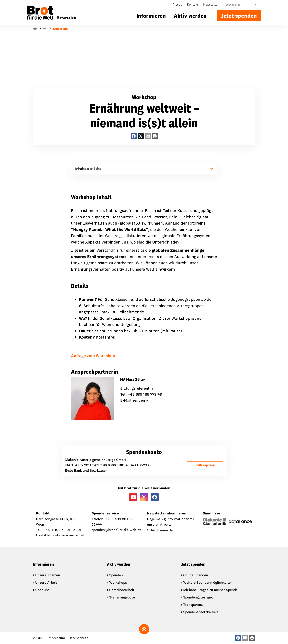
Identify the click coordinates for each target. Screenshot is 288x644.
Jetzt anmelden (162, 530)
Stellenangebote (122, 597)
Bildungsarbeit (52, 29)
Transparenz (193, 605)
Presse (177, 5)
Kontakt (193, 5)
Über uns (42, 590)
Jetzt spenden (239, 17)
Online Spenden (196, 575)
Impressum (56, 638)
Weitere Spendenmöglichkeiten (208, 582)
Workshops (75, 29)
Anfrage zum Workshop (93, 356)
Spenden (116, 575)
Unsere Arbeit (46, 582)
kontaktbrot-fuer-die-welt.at (60, 535)
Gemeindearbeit (122, 590)
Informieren (151, 17)
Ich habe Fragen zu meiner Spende (210, 590)
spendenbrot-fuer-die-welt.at (116, 530)
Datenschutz (78, 638)
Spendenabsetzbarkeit (201, 612)
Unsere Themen (48, 575)
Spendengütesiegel (198, 597)
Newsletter (211, 5)
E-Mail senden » (134, 400)
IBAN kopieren (204, 465)
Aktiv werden (190, 17)
